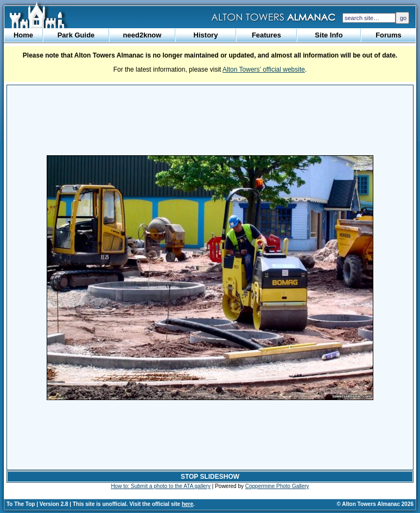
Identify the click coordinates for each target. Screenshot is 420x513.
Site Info (329, 35)
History (206, 35)
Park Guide (76, 35)
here (187, 504)
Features (266, 35)
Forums (389, 35)
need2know (142, 35)
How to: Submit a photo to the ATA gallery (161, 486)
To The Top (21, 504)
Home (23, 35)
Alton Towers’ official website (264, 69)
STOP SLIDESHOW (210, 477)
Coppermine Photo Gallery (277, 486)
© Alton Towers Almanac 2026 (375, 504)
